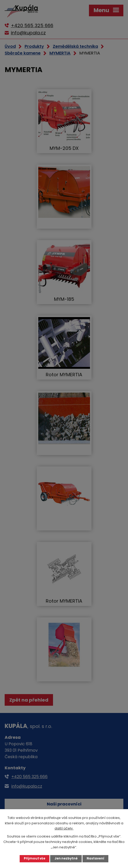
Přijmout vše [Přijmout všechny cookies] (35, 858)
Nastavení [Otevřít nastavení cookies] (95, 858)
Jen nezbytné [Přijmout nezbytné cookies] (66, 858)
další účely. (64, 828)
